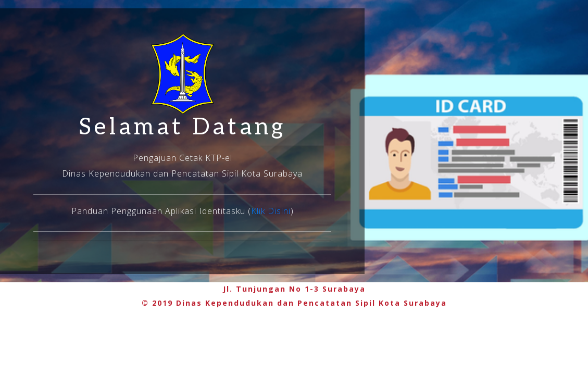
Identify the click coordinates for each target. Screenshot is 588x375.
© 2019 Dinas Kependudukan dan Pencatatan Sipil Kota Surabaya (294, 303)
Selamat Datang (182, 127)
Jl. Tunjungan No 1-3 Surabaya (294, 289)
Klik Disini (271, 211)
